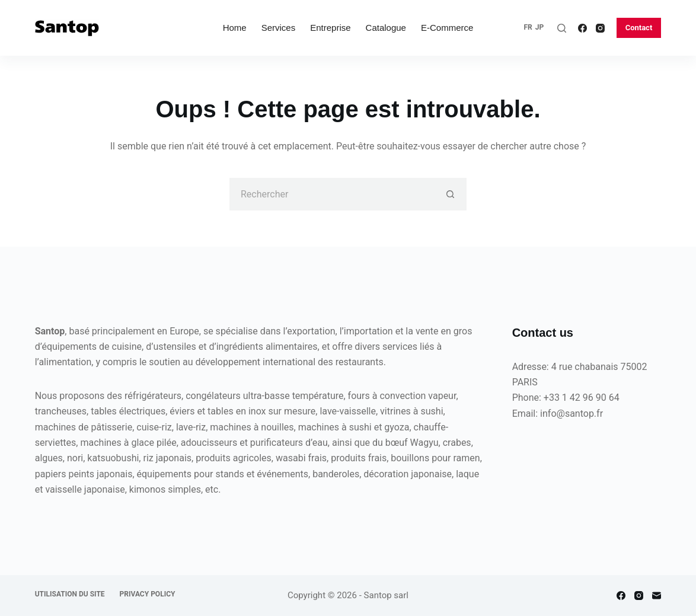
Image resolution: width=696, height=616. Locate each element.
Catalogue (386, 28)
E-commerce (447, 28)
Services (279, 28)
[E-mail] (657, 596)
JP (539, 27)
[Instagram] (600, 28)
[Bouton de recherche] (450, 194)
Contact (639, 28)
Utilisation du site (70, 594)
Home (235, 28)
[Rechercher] (562, 28)
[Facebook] (582, 28)
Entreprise (330, 28)
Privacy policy (148, 594)
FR (528, 27)
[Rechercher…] (332, 194)
